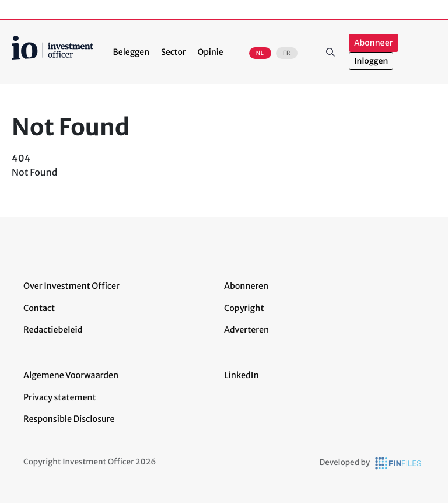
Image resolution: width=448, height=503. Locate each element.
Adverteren (246, 330)
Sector (174, 52)
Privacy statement (60, 397)
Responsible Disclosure (69, 419)
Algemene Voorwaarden (71, 375)
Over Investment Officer (71, 286)
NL (260, 53)
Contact (39, 308)
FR (287, 53)
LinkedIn (242, 375)
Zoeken (330, 52)
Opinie (211, 52)
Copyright (244, 308)
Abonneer (373, 43)
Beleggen (131, 52)
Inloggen (371, 61)
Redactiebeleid (53, 330)
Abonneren (246, 286)
